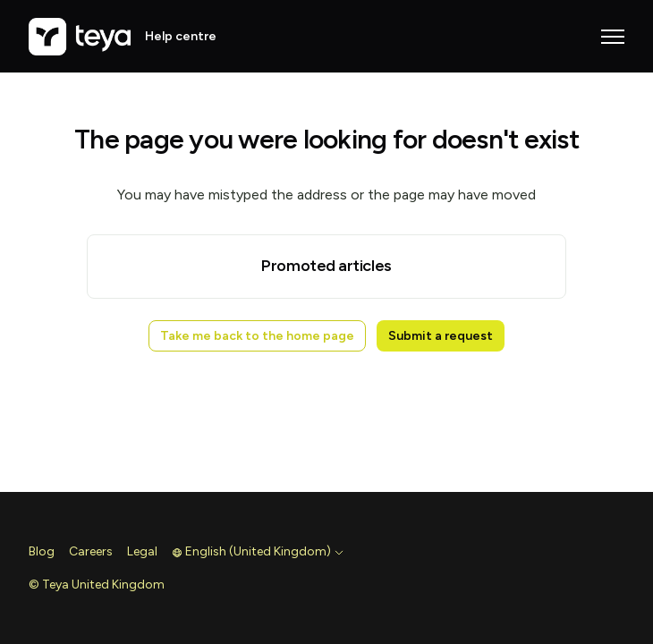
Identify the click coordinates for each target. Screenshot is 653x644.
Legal (142, 551)
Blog (42, 551)
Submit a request (441, 336)
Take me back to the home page (257, 336)
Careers (91, 551)
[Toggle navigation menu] (613, 37)
